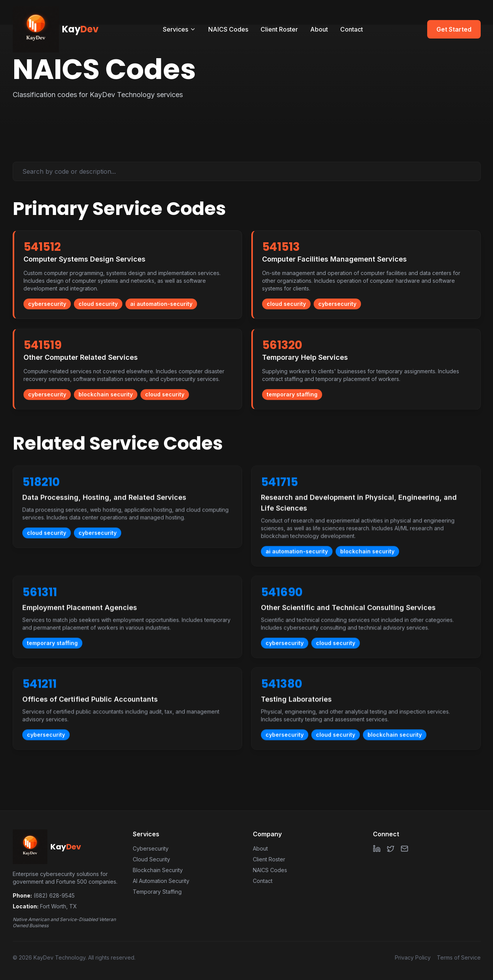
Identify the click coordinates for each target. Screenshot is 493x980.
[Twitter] (391, 849)
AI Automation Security (161, 881)
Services (179, 29)
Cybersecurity (151, 848)
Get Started (454, 29)
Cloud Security (151, 859)
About (319, 29)
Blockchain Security (158, 870)
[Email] (404, 849)
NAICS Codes (228, 29)
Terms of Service (459, 957)
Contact (352, 29)
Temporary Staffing (157, 892)
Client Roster (279, 29)
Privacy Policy (413, 957)
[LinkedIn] (377, 849)
